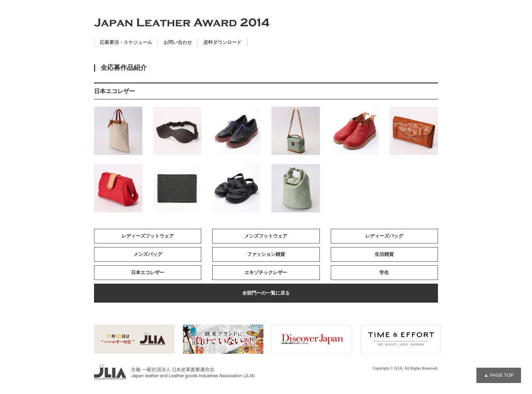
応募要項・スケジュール (126, 42)
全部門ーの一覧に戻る (266, 293)
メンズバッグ (148, 254)
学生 (384, 272)
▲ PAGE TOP (499, 375)
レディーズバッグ (384, 236)
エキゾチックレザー (266, 272)
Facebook (7, 18)
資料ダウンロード (222, 42)
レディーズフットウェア (148, 236)
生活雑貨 (384, 254)
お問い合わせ (178, 42)
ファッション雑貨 (266, 254)
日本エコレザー (148, 272)
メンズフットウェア (266, 236)
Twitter (7, 33)
